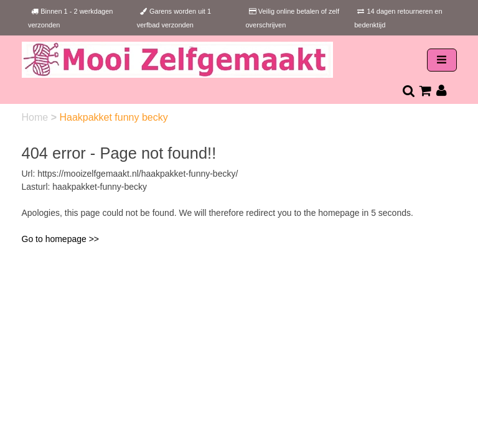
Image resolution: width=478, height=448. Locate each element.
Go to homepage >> (61, 239)
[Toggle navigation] (442, 60)
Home (36, 117)
